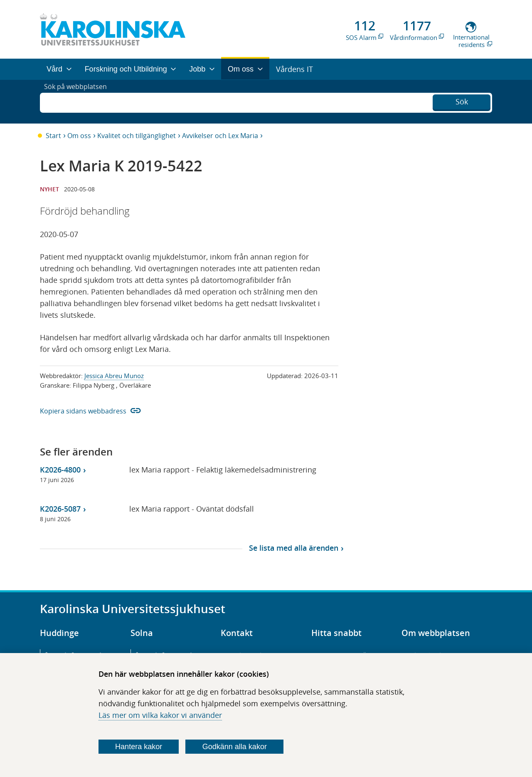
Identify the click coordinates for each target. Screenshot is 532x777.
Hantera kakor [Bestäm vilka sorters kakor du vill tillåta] (139, 747)
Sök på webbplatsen (79, 101)
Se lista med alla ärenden (294, 548)
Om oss (79, 136)
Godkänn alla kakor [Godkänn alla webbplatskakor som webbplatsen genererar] (235, 747)
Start (53, 136)
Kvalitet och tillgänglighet (137, 136)
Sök (462, 101)
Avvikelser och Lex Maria (220, 136)
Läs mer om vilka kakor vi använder (160, 715)
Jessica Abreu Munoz (114, 376)
